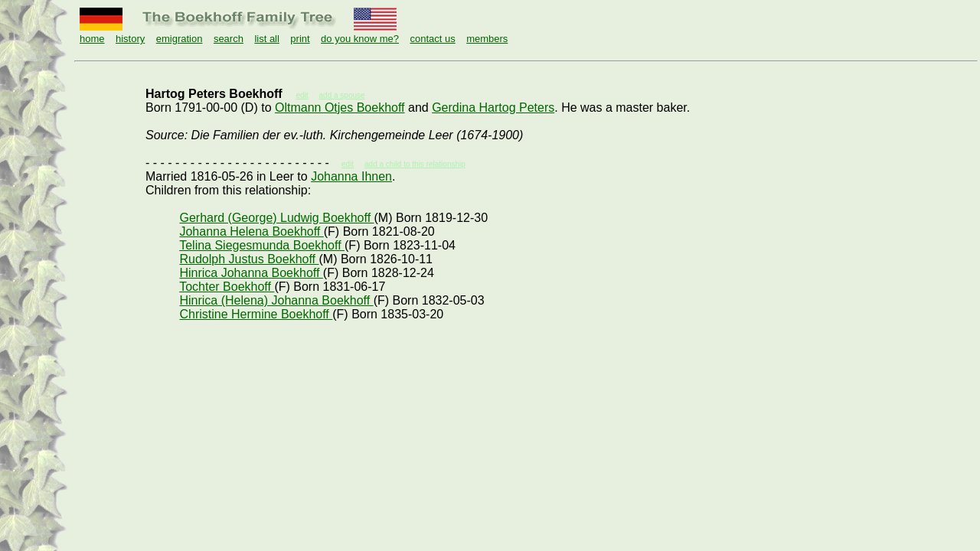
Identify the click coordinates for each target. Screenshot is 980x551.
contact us (432, 39)
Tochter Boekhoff (227, 287)
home (92, 39)
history (130, 39)
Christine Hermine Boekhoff (256, 314)
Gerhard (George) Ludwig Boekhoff (276, 218)
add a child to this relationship (415, 164)
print (300, 39)
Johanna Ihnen (351, 176)
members (487, 39)
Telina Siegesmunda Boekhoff (262, 245)
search (229, 39)
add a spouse (342, 95)
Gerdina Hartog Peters (493, 108)
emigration (180, 39)
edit (348, 164)
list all (267, 39)
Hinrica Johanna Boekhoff (251, 273)
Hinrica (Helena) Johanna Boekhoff (276, 300)
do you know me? (360, 39)
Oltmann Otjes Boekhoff (340, 108)
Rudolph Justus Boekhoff (249, 259)
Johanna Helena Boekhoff (251, 231)
